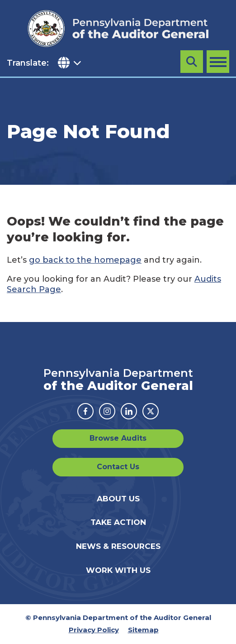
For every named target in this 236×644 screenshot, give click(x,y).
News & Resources (118, 546)
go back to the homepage (85, 260)
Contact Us (118, 467)
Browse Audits (118, 438)
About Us (118, 499)
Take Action (118, 522)
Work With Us (118, 570)
